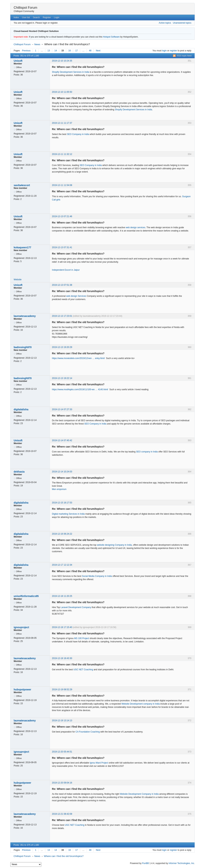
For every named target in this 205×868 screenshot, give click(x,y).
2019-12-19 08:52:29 (62, 690)
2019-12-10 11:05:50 (62, 92)
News (37, 44)
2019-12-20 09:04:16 (62, 783)
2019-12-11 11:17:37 (62, 123)
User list (26, 17)
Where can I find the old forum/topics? (67, 44)
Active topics (165, 23)
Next (98, 51)
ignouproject (21, 627)
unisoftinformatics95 (26, 596)
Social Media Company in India (97, 576)
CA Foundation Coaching (88, 732)
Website (18, 280)
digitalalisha (21, 409)
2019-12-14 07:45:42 (62, 440)
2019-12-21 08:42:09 (62, 814)
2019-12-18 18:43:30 (62, 658)
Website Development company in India (141, 704)
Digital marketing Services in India (68, 514)
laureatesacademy (25, 316)
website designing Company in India (114, 545)
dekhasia (19, 472)
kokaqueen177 (23, 247)
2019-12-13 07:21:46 (62, 216)
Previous (26, 51)
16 (70, 51)
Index (16, 17)
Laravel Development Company (76, 607)
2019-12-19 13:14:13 (62, 721)
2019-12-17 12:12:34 (62, 565)
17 (76, 51)
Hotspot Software (111, 37)
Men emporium (59, 489)
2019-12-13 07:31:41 (62, 247)
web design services (135, 227)
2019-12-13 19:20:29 (62, 347)
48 (90, 51)
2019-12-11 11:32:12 (62, 154)
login (164, 51)
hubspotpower (22, 690)
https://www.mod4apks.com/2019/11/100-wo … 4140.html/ (80, 389)
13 (49, 51)
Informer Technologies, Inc (182, 863)
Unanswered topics (182, 23)
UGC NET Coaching (83, 670)
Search (36, 17)
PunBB (145, 863)
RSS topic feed (184, 56)
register (173, 51)
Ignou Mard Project (99, 763)
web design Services (76, 296)
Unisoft (18, 61)
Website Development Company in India (139, 794)
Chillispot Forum (26, 8)
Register (47, 17)
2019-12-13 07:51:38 (62, 285)
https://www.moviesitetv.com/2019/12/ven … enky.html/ (78, 358)
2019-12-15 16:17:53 (62, 503)
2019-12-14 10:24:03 (62, 472)
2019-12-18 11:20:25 (62, 596)
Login (56, 17)
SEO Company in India (78, 134)
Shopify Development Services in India (71, 72)
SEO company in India (147, 452)
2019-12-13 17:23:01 (62, 316)
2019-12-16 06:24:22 (62, 534)
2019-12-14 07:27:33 (62, 409)
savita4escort (22, 185)
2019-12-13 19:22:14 (62, 378)
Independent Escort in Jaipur (66, 270)
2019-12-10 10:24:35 (62, 61)
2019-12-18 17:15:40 (62, 627)
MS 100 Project (82, 638)
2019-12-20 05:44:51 (62, 752)
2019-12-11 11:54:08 (62, 185)
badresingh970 (23, 347)
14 (56, 51)
